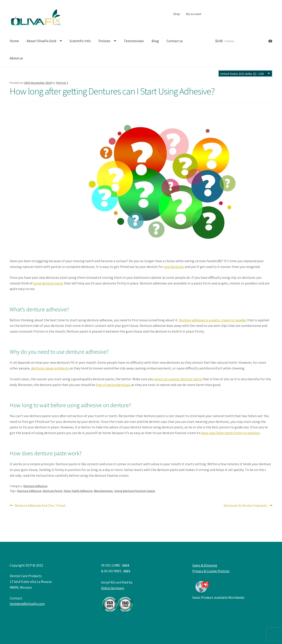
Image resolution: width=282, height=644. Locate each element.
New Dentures (103, 491)
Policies (104, 41)
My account (194, 14)
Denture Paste (52, 491)
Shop (177, 14)
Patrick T (62, 83)
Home (14, 41)
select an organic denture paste (178, 379)
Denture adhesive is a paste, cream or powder (213, 320)
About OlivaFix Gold (41, 41)
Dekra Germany (118, 599)
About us (16, 58)
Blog (155, 41)
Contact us (175, 41)
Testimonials (134, 41)
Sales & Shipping (205, 565)
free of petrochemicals (113, 385)
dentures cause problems (50, 368)
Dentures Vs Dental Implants (245, 506)
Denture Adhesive (35, 486)
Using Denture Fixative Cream (135, 491)
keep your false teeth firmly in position (231, 433)
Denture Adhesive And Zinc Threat (40, 506)
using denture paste (48, 283)
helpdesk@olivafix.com (27, 604)
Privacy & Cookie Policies (211, 571)
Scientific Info (80, 41)
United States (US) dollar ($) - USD (242, 74)
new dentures (174, 267)
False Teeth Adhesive (78, 491)
